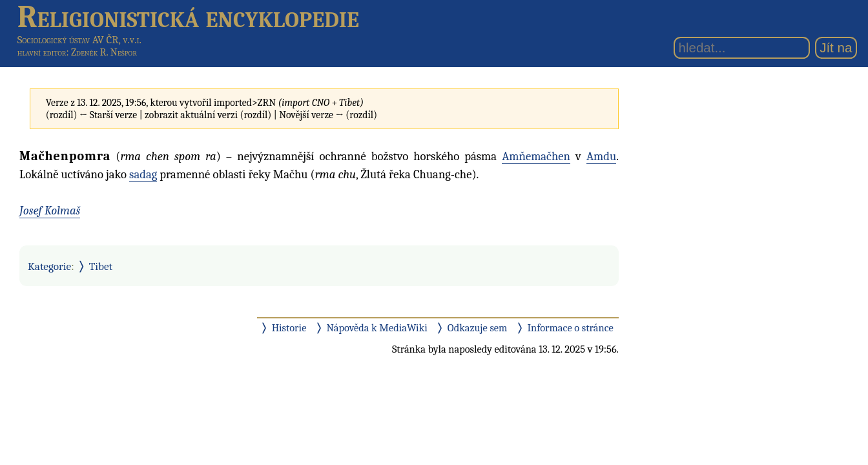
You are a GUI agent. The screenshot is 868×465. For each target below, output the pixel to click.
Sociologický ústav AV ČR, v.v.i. (79, 40)
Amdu (601, 156)
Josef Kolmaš (50, 211)
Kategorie (49, 266)
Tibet (101, 266)
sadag (143, 174)
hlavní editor (42, 52)
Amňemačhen (536, 156)
